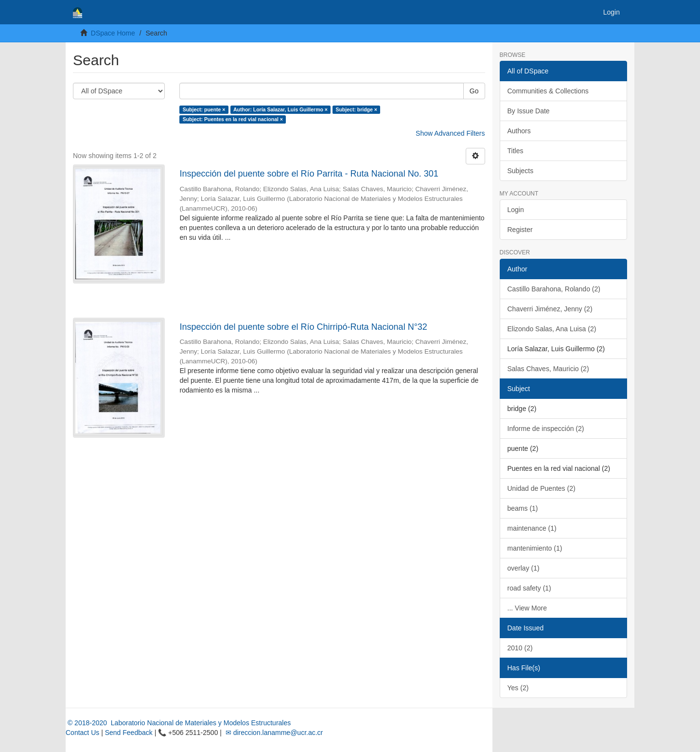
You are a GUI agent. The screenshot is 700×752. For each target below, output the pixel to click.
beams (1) (523, 508)
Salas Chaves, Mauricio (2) (548, 369)
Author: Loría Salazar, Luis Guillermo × (280, 109)
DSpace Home (113, 33)
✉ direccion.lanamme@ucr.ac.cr (273, 733)
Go (474, 91)
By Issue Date (529, 111)
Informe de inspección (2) (546, 429)
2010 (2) (520, 648)
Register (520, 230)
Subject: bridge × (356, 109)
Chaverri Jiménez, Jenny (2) (550, 309)
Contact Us (82, 733)
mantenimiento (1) (535, 548)
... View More (527, 608)
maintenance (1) (532, 528)
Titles (516, 151)
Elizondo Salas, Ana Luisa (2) (552, 329)
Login (516, 210)
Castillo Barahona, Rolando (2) (554, 289)
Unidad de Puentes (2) (542, 488)
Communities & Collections (548, 91)
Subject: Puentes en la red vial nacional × (233, 119)
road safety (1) (529, 588)
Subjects (521, 171)
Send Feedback (129, 733)
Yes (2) (518, 688)
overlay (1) (524, 568)
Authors (519, 131)
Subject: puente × (204, 109)
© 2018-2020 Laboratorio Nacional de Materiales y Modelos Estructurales (178, 723)
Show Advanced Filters (450, 133)
